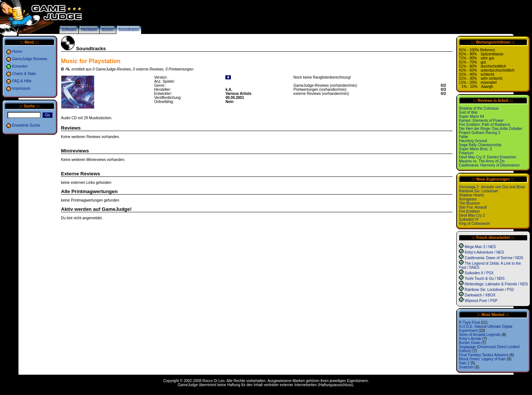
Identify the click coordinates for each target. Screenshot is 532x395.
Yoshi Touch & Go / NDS (485, 279)
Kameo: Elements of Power (481, 121)
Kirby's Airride (470, 339)
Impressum (21, 88)
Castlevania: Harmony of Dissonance (489, 165)
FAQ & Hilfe (22, 81)
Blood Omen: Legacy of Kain (482, 359)
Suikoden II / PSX (479, 273)
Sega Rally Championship (480, 145)
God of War (468, 112)
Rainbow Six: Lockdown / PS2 (489, 290)
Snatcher (466, 367)
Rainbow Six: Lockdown (478, 191)
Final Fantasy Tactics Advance (484, 355)
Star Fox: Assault (473, 207)
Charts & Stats (24, 74)
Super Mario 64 (471, 116)
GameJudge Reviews (30, 59)
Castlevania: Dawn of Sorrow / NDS (494, 258)
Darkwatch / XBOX (480, 295)
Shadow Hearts (471, 195)
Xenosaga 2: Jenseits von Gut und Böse (492, 187)
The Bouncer (469, 203)
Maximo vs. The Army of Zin (482, 161)
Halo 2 (464, 363)
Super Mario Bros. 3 (475, 149)
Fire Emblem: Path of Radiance (485, 125)
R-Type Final (469, 322)
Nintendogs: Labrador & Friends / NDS (496, 284)
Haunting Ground (473, 141)
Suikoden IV (469, 219)
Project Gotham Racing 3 (480, 133)
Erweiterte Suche (26, 125)
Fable (463, 137)
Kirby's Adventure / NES (484, 252)
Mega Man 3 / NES (480, 247)
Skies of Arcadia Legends (480, 335)
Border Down (470, 343)
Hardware (89, 30)
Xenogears (468, 199)
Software (69, 30)
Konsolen (20, 66)
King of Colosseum (474, 224)
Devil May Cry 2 (472, 215)
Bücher (108, 30)
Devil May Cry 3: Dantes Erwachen (487, 157)
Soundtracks (129, 30)
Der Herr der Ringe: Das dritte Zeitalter (491, 129)
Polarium (466, 153)
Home (17, 51)
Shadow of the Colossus (479, 108)
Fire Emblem (469, 211)
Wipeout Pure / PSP (481, 301)
